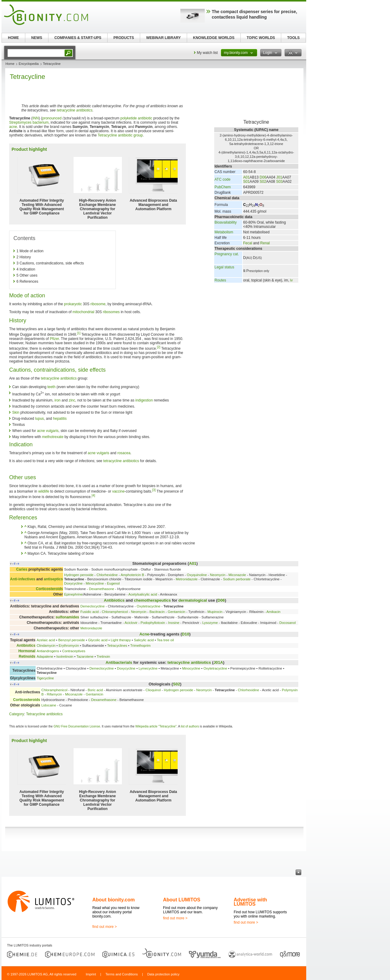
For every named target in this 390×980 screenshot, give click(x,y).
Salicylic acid (144, 640)
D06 (263, 177)
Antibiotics (114, 600)
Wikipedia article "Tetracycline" (156, 726)
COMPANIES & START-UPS (78, 38)
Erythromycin (69, 646)
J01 (279, 177)
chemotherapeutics (152, 600)
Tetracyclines (117, 646)
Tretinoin (103, 656)
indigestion (144, 400)
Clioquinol (153, 690)
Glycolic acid (98, 640)
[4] (93, 495)
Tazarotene (85, 656)
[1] (79, 333)
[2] (159, 347)
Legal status (224, 267)
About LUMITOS (182, 900)
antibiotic (145, 118)
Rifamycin (54, 694)
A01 (246, 177)
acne (13, 127)
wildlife (44, 491)
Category (17, 714)
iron (58, 400)
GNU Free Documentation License (77, 726)
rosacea (124, 453)
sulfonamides (67, 617)
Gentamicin (177, 612)
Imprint (91, 974)
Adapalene (45, 656)
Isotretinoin (65, 656)
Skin (16, 412)
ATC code (222, 179)
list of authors (190, 726)
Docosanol (288, 623)
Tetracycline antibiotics (44, 714)
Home (10, 64)
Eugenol (113, 583)
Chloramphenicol (115, 612)
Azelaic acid (46, 640)
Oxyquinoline (197, 575)
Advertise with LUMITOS (250, 902)
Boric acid (95, 690)
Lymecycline (148, 668)
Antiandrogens (48, 651)
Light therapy (121, 640)
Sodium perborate (237, 579)
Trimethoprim (141, 646)
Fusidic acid (90, 612)
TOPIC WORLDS (261, 38)
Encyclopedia (28, 64)
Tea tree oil (165, 640)
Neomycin (218, 575)
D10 (186, 634)
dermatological (193, 600)
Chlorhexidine (107, 575)
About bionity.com (113, 900)
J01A (218, 662)
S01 (246, 182)
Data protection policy (163, 974)
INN (36, 118)
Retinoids (27, 656)
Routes (220, 280)
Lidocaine (49, 705)
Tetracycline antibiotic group (120, 135)
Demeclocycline (93, 606)
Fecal (248, 243)
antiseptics (53, 579)
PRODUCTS (124, 38)
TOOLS (293, 38)
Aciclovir (131, 623)
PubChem (223, 187)
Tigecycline (45, 678)
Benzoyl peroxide (71, 640)
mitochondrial (83, 312)
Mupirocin (215, 612)
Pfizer (54, 339)
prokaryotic (73, 304)
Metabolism (224, 232)
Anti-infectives (23, 579)
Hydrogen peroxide (79, 575)
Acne (144, 634)
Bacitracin (157, 612)
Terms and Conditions (122, 974)
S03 (279, 182)
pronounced (52, 118)
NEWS (37, 38)
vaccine (118, 491)
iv (291, 280)
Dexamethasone (102, 589)
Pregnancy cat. (227, 254)
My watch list (207, 53)
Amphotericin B (132, 575)
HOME (13, 38)
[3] (154, 490)
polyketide (129, 118)
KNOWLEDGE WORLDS (214, 38)
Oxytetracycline (149, 606)
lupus (39, 419)
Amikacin (273, 612)
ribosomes (111, 312)
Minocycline (95, 583)
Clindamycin (46, 646)
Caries (22, 569)
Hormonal (27, 651)
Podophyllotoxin (153, 623)
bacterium (41, 122)
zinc (72, 400)
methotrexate (53, 437)
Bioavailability (226, 222)
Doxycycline (73, 583)
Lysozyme (210, 623)
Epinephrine (73, 594)
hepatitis (60, 419)
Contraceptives (74, 651)
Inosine (174, 623)
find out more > (105, 927)
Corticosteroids (50, 589)
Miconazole (237, 575)
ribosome (98, 304)
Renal (265, 243)
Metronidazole (187, 579)
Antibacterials (119, 662)
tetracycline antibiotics (74, 110)
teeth (51, 387)
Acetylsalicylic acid (143, 594)
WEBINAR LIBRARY (164, 38)
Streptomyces (20, 122)
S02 (263, 182)
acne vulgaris (48, 431)
